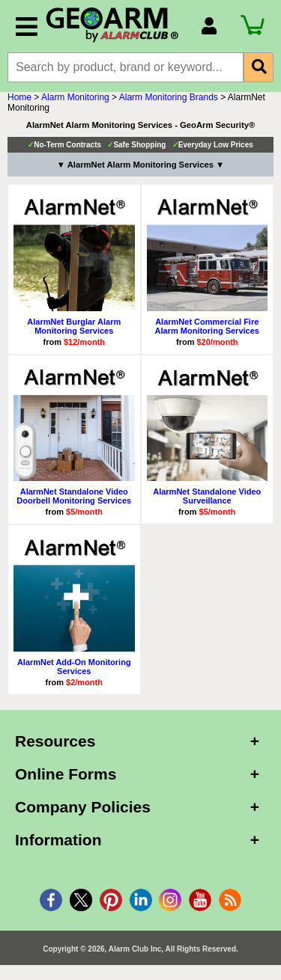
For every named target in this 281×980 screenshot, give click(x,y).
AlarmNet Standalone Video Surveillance (207, 496)
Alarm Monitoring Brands (169, 97)
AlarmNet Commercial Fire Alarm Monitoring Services (207, 326)
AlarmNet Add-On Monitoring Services (74, 667)
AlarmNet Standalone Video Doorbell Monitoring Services (74, 496)
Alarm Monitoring (75, 97)
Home (19, 97)
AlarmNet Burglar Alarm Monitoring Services (74, 326)
